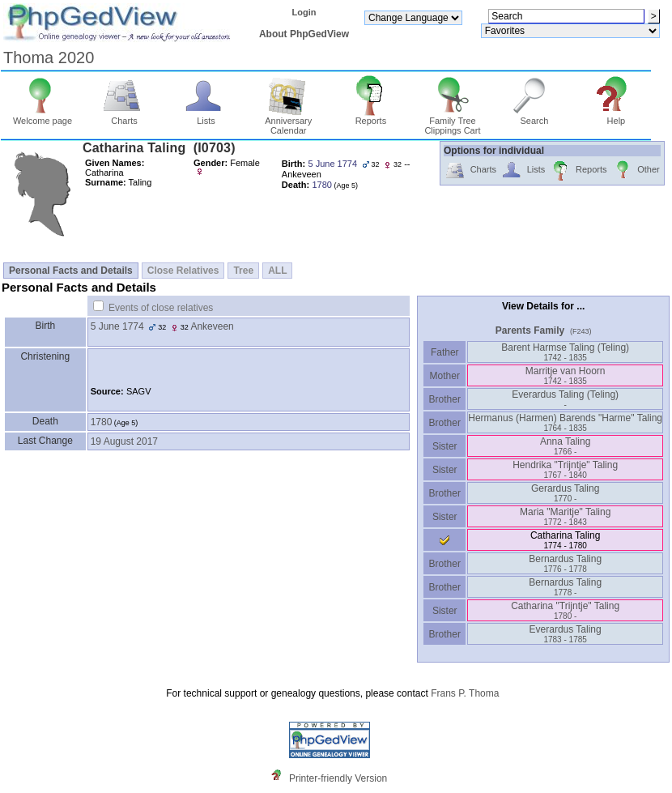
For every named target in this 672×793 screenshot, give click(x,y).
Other (636, 171)
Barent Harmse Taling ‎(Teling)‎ (565, 352)
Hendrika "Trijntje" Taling (565, 469)
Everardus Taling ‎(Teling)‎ (565, 399)
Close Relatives (183, 271)
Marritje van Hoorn (566, 375)
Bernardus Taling (565, 563)
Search (535, 117)
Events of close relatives (161, 308)
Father (445, 352)
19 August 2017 (124, 441)
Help (617, 117)
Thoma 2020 (49, 58)
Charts (124, 117)
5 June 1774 (117, 326)
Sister (445, 446)
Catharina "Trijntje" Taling (565, 610)
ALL (277, 271)
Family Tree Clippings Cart (452, 122)
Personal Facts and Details (71, 271)
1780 (102, 422)
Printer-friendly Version (338, 778)
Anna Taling (566, 446)
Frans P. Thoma (465, 693)
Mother (444, 376)
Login (304, 12)
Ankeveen (212, 326)
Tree (243, 271)
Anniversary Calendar (288, 122)
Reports (371, 117)
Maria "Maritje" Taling (565, 516)
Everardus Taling (566, 634)
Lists (206, 117)
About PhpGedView (304, 34)
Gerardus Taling (566, 493)
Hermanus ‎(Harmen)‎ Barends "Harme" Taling (565, 422)
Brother (445, 399)
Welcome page (43, 117)
